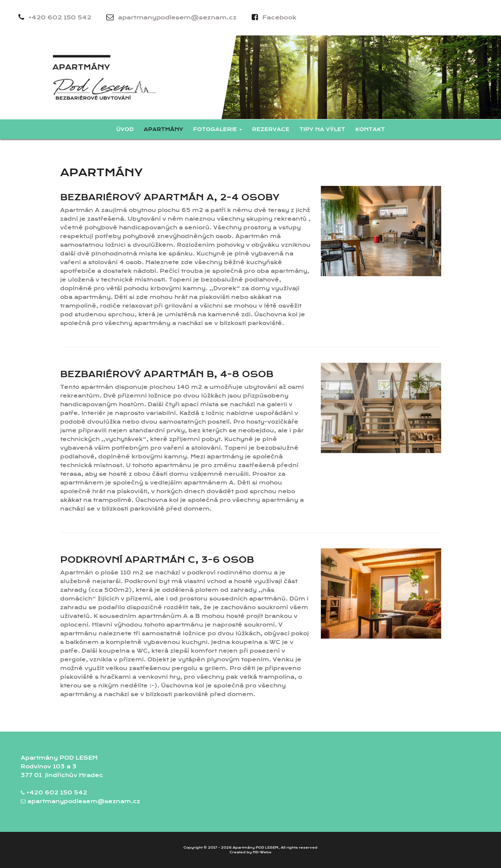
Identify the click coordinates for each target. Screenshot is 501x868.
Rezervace (271, 129)
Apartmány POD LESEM (256, 848)
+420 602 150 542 (55, 17)
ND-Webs (262, 852)
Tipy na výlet (322, 129)
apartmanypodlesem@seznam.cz (171, 17)
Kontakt (370, 129)
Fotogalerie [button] (218, 129)
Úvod (125, 129)
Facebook (274, 17)
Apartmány (163, 129)
